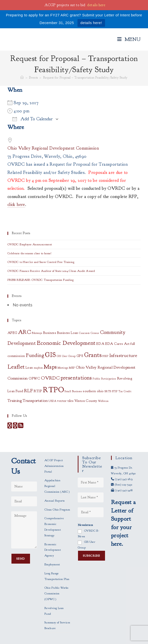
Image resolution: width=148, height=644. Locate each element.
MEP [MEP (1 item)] (72, 368)
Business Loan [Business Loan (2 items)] (68, 333)
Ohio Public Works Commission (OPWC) (56, 593)
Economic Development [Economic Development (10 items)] (66, 343)
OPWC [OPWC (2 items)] (34, 378)
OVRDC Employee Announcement (30, 244)
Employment (52, 564)
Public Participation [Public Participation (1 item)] (104, 379)
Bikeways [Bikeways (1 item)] (37, 333)
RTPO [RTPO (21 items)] (53, 390)
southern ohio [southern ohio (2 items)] (93, 391)
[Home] (22, 78)
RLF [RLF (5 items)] (28, 391)
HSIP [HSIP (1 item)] (105, 356)
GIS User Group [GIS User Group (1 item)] (66, 356)
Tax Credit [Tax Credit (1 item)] (125, 391)
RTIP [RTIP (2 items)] (38, 391)
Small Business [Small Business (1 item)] (73, 391)
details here (96, 5)
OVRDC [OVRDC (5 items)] (50, 378)
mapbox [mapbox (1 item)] (38, 368)
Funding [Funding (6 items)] (35, 355)
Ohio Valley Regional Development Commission (53, 148)
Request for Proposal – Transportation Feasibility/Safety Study (85, 78)
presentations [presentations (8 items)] (76, 378)
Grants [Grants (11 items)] (93, 355)
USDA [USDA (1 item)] (52, 401)
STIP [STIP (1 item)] (115, 391)
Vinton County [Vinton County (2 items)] (86, 401)
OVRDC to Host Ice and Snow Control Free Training (41, 262)
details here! (91, 23)
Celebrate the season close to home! (30, 253)
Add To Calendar (33, 119)
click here (16, 205)
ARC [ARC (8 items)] (25, 332)
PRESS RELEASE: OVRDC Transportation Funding (40, 280)
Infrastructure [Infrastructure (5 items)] (123, 355)
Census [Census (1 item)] (95, 333)
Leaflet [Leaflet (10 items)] (16, 367)
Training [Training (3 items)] (15, 401)
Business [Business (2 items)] (50, 333)
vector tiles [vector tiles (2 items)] (65, 401)
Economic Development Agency (53, 550)
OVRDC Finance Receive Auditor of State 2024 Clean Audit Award (51, 271)
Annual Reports (55, 501)
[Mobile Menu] (129, 39)
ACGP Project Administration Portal (54, 466)
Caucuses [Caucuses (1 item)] (84, 333)
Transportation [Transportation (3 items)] (35, 401)
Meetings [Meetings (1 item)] (63, 368)
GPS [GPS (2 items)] (80, 356)
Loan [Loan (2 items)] (29, 368)
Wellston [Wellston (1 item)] (103, 401)
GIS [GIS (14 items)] (50, 355)
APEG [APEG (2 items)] (12, 333)
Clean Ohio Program (57, 510)
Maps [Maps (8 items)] (50, 367)
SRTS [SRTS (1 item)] (108, 391)
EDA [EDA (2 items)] (100, 344)
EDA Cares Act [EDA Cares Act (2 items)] (117, 344)
